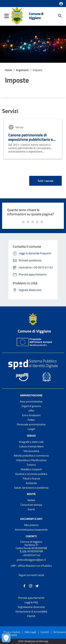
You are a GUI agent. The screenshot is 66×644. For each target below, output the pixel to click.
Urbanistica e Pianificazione (31, 460)
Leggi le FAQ (31, 602)
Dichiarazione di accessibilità (31, 611)
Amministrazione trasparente (31, 530)
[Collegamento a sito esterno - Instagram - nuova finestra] (31, 585)
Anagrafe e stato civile (31, 442)
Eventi (31, 509)
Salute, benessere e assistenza (31, 488)
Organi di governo (31, 406)
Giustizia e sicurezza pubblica (31, 474)
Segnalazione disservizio (31, 607)
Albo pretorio (31, 525)
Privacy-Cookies (12, 632)
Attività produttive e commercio (31, 456)
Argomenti (22, 70)
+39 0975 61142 (31, 555)
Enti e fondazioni (31, 415)
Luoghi (31, 429)
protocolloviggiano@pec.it (31, 560)
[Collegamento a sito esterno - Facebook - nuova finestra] (24, 585)
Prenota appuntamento (31, 598)
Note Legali (30, 632)
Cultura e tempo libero (31, 446)
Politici (31, 420)
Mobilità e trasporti (31, 469)
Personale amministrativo (31, 424)
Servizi (10, 111)
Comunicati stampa (31, 505)
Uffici (31, 411)
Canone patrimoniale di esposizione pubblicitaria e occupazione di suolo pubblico (31, 141)
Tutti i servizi (45, 181)
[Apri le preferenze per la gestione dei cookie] (6, 638)
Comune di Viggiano (36, 16)
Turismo (31, 465)
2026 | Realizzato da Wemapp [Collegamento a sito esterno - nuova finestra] (33, 641)
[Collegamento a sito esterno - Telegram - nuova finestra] (37, 585)
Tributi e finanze (31, 478)
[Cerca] (60, 16)
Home (8, 70)
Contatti (31, 536)
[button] (61, 4)
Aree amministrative (31, 401)
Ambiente (31, 483)
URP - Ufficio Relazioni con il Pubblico (31, 566)
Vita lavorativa (31, 451)
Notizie (31, 500)
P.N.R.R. (31, 616)
